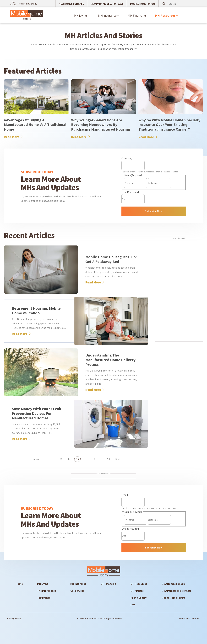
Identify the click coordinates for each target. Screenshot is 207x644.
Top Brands (44, 598)
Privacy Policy (14, 618)
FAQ (133, 605)
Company (127, 158)
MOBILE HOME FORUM (143, 4)
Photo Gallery (139, 598)
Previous (36, 459)
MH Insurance (107, 16)
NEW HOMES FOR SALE (71, 4)
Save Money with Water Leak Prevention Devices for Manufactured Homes (37, 413)
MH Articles (137, 591)
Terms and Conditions (189, 618)
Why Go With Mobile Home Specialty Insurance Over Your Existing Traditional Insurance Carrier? (169, 125)
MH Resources (165, 16)
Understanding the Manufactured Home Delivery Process (110, 360)
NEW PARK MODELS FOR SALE (107, 4)
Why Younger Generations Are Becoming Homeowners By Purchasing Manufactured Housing (101, 125)
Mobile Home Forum (173, 598)
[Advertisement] (179, 290)
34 (61, 459)
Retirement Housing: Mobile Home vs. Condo (36, 311)
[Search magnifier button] (164, 4)
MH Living (80, 16)
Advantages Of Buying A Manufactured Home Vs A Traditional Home (35, 125)
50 (109, 459)
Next (118, 459)
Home (19, 584)
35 (69, 459)
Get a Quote (77, 591)
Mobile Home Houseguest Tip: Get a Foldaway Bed (111, 259)
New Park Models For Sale (176, 591)
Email (131, 192)
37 (86, 459)
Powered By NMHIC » (28, 4)
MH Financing (137, 16)
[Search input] (181, 4)
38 (94, 459)
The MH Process (47, 591)
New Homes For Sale (174, 584)
